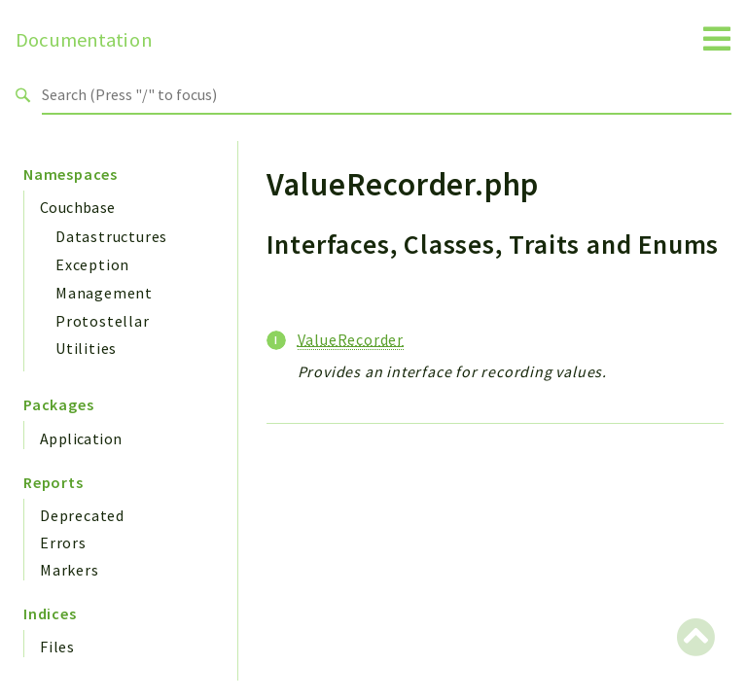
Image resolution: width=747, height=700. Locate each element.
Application (81, 438)
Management (104, 293)
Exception (92, 264)
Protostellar (103, 321)
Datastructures (111, 236)
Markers (70, 570)
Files (57, 647)
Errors (63, 542)
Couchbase (78, 207)
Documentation (84, 40)
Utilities (86, 348)
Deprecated (82, 515)
